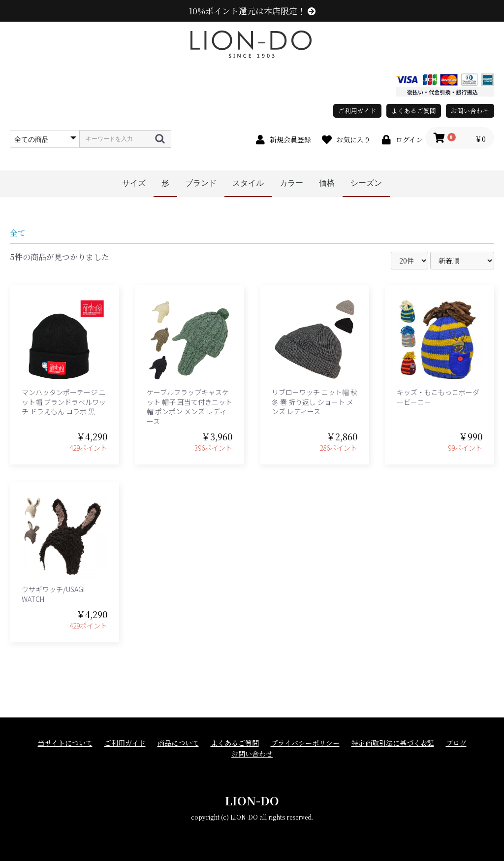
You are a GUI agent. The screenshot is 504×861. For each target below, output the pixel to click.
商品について (178, 743)
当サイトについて (65, 743)
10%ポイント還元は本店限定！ (252, 11)
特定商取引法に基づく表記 (393, 743)
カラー (291, 183)
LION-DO (252, 800)
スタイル (248, 183)
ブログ (456, 743)
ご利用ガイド (357, 111)
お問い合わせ (470, 111)
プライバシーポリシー (305, 743)
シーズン (366, 183)
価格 (327, 183)
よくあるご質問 (414, 111)
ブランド (201, 183)
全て (18, 233)
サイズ (134, 183)
